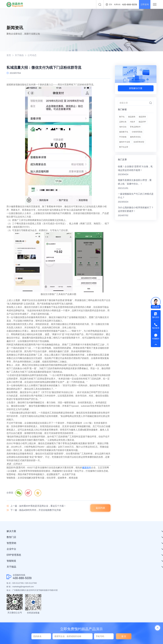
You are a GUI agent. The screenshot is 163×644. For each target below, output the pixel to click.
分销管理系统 (137, 132)
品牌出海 (123, 122)
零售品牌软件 (135, 127)
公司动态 (32, 55)
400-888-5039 (22, 578)
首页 (9, 55)
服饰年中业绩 (125, 142)
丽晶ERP (142, 122)
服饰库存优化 (135, 137)
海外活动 (123, 127)
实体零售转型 (139, 142)
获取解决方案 (136, 88)
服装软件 (87, 467)
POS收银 (123, 137)
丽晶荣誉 (142, 117)
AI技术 (133, 122)
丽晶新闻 (132, 117)
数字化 (122, 117)
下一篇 (36, 510)
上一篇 (38, 506)
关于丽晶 (19, 55)
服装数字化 (124, 132)
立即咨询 (144, 4)
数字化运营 (124, 147)
